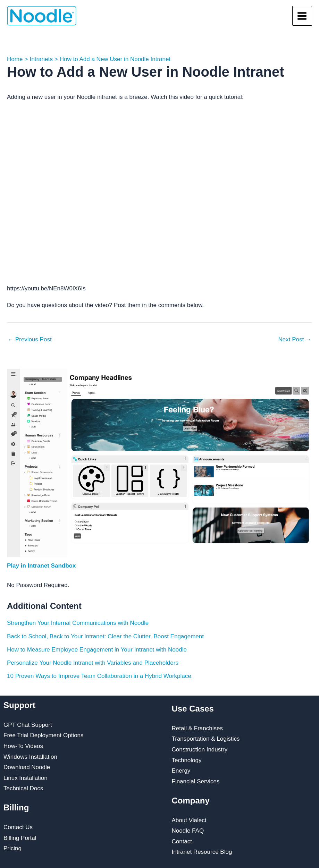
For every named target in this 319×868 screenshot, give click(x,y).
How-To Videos (23, 746)
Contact (182, 841)
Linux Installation (26, 778)
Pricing (12, 848)
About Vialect (189, 820)
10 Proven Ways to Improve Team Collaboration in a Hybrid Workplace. (100, 676)
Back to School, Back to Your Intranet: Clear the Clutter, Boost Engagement (105, 636)
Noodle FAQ (188, 831)
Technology (187, 760)
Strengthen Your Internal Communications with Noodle (78, 623)
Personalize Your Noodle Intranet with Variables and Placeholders (93, 663)
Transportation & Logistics (206, 739)
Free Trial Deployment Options (44, 735)
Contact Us (18, 827)
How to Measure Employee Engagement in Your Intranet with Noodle (97, 650)
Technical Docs (23, 788)
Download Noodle (27, 767)
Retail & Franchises (197, 728)
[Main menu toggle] (302, 16)
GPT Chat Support (28, 725)
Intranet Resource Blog (202, 852)
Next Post (295, 339)
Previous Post (30, 339)
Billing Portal (20, 838)
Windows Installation (30, 757)
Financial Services (196, 781)
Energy (181, 771)
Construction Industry (200, 750)
